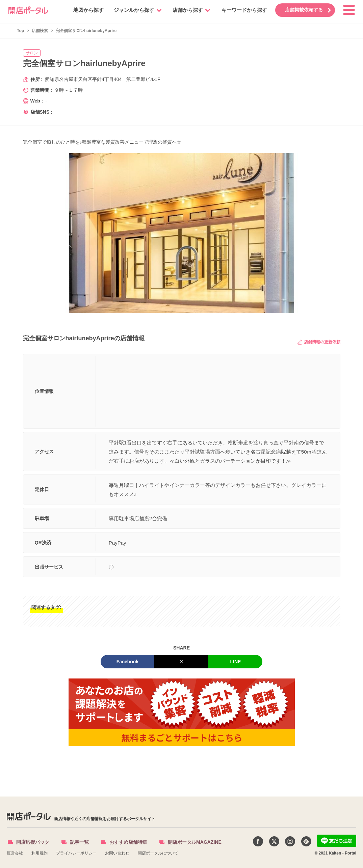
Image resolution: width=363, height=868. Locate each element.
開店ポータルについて (158, 853)
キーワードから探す (241, 10)
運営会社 (15, 853)
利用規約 (40, 853)
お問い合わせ (117, 853)
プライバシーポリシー (76, 853)
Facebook (127, 662)
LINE (236, 662)
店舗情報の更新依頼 (319, 342)
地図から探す (85, 10)
